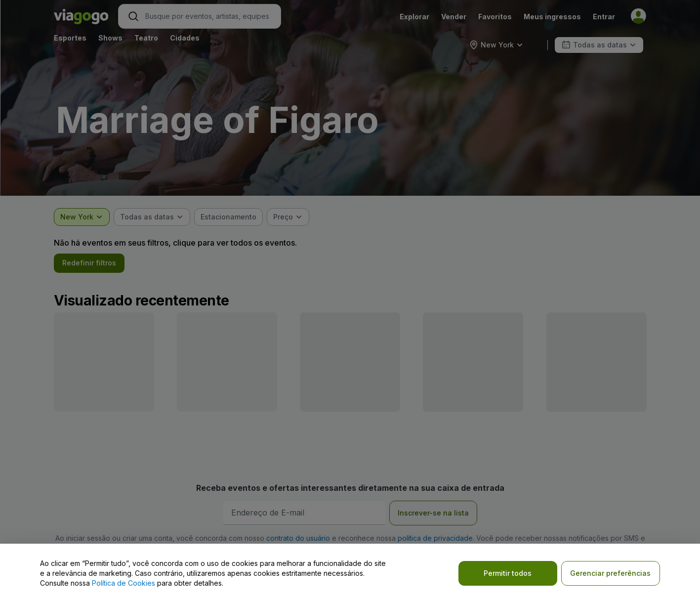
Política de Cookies (124, 583)
